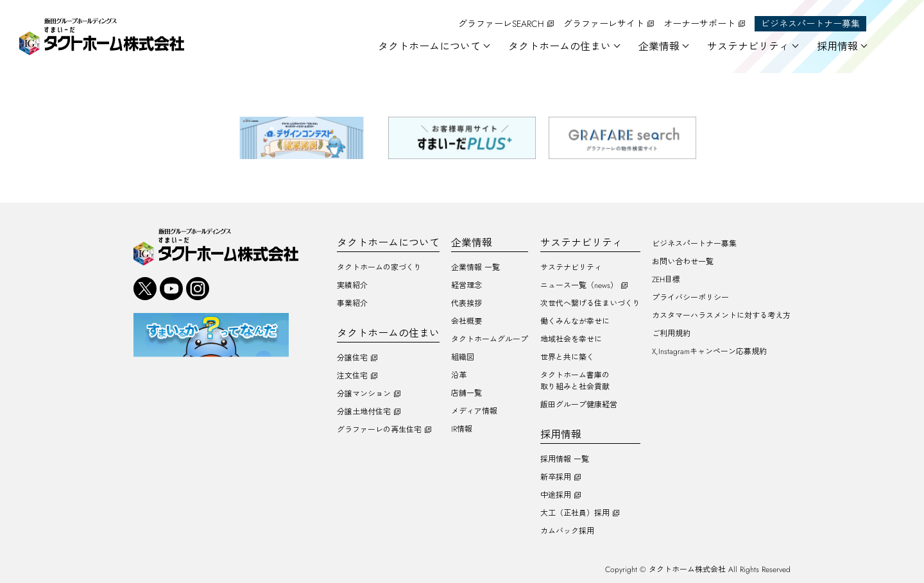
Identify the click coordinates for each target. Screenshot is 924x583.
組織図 (463, 357)
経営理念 (466, 285)
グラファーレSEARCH (501, 24)
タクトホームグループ (490, 339)
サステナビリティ (571, 267)
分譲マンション (364, 394)
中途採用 (556, 495)
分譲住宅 (352, 358)
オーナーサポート (699, 24)
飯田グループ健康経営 (579, 405)
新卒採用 (556, 477)
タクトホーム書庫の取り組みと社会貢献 (575, 381)
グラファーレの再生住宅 (379, 430)
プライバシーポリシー (690, 298)
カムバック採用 (567, 531)
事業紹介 (352, 303)
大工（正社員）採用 (575, 513)
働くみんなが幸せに (575, 321)
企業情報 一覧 (475, 267)
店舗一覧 (466, 393)
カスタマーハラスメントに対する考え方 (721, 316)
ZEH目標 (666, 280)
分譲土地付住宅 (364, 412)
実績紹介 (352, 285)
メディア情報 (474, 411)
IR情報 (462, 429)
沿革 (459, 375)
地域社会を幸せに (571, 339)
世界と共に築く (567, 357)
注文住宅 (352, 376)
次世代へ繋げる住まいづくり (590, 303)
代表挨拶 (466, 303)
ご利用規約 (671, 334)
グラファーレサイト (604, 24)
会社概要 (466, 321)
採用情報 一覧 (565, 459)
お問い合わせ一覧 (683, 262)
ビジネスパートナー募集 (810, 24)
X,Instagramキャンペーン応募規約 (709, 351)
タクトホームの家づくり (379, 267)
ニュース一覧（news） (579, 285)
